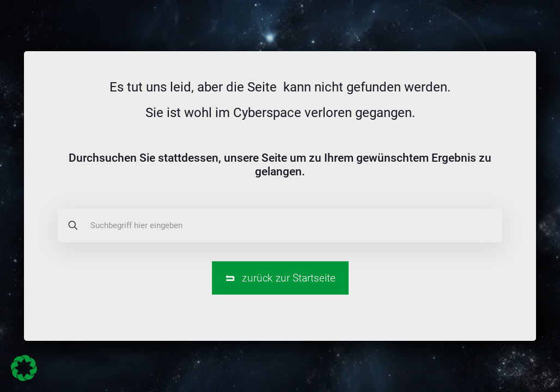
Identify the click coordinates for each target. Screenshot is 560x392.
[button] (24, 368)
